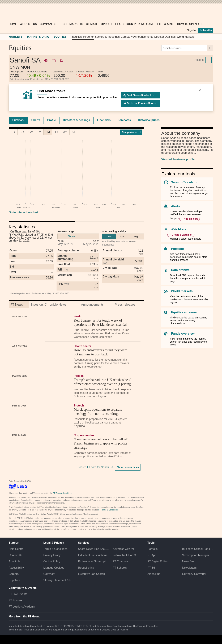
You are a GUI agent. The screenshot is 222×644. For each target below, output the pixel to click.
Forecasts (124, 120)
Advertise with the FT (126, 549)
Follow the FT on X (124, 555)
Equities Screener (83, 37)
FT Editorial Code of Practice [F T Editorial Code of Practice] (113, 630)
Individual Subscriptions (93, 555)
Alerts (175, 206)
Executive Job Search (91, 574)
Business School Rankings (198, 549)
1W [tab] (30, 132)
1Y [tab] (56, 132)
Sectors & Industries (107, 37)
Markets (76, 24)
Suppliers (14, 580)
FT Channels (121, 561)
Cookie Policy (52, 561)
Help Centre (16, 549)
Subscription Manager (196, 555)
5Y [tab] (74, 132)
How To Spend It (190, 24)
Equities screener (184, 312)
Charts (36, 120)
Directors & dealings (76, 120)
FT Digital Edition (158, 561)
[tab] (18, 120)
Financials (104, 120)
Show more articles (128, 467)
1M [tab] (39, 132)
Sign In (191, 30)
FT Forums (15, 600)
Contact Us (16, 555)
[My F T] (209, 12)
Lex (118, 24)
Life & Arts (166, 24)
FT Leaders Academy (22, 607)
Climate (92, 24)
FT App (152, 555)
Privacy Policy (52, 555)
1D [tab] (13, 132)
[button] (10, 12)
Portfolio (177, 249)
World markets (182, 291)
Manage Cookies (54, 568)
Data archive (180, 270)
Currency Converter (194, 574)
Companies (48, 24)
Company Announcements (137, 37)
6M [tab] (48, 132)
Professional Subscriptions (94, 561)
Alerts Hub (154, 574)
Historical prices (149, 120)
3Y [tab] (65, 132)
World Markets (185, 37)
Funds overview (183, 334)
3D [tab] (22, 132)
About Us (14, 561)
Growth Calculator (184, 182)
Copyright (49, 574)
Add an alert (191, 219)
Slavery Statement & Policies (59, 580)
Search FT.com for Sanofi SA (95, 467)
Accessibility (16, 568)
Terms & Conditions (55, 549)
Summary (18, 120)
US (35, 24)
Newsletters (189, 568)
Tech (63, 24)
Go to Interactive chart (23, 212)
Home (13, 24)
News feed (189, 561)
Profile (52, 120)
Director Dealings (165, 37)
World (25, 24)
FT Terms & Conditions (62, 493)
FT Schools (120, 568)
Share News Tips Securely (94, 549)
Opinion (107, 24)
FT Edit (152, 568)
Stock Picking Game (139, 24)
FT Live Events (18, 594)
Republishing (86, 568)
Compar (131, 132)
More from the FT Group (25, 616)
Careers (14, 574)
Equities (60, 37)
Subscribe (206, 30)
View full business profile (178, 159)
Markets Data (38, 37)
